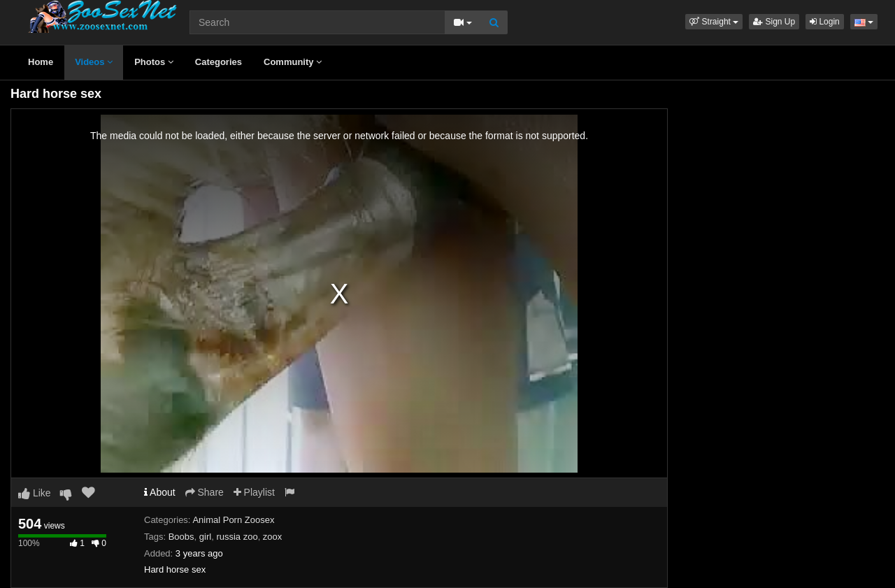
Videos (94, 62)
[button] (714, 22)
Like (35, 493)
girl (205, 537)
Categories (219, 62)
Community (293, 62)
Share (205, 492)
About (160, 492)
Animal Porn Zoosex (233, 520)
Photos (154, 62)
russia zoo (237, 537)
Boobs (181, 537)
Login (825, 22)
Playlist (254, 492)
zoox (272, 537)
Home (41, 62)
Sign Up (774, 22)
